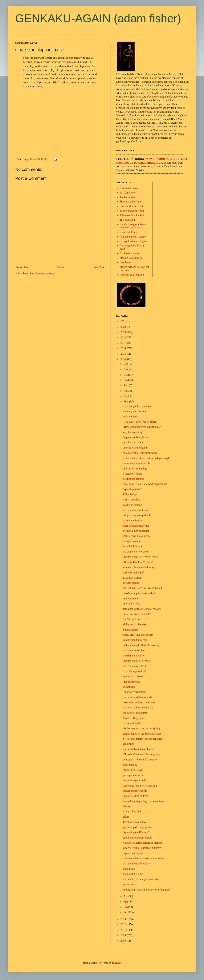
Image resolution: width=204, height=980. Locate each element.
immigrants (129, 869)
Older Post (98, 267)
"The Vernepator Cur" (135, 671)
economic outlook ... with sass (139, 702)
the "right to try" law (134, 650)
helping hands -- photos (136, 437)
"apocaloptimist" (132, 489)
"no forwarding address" (136, 796)
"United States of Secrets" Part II (141, 557)
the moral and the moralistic (138, 697)
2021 (124, 321)
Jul (125, 391)
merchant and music (134, 656)
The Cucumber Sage (131, 202)
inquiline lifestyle (132, 546)
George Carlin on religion (133, 241)
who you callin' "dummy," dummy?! (142, 848)
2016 (124, 348)
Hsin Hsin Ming (128, 232)
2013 (124, 919)
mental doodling (132, 500)
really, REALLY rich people (138, 635)
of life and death (132, 723)
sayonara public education (137, 406)
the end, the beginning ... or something (143, 801)
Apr (126, 896)
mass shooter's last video (136, 526)
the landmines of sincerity (137, 864)
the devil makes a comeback (138, 708)
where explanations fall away (139, 567)
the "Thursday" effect (134, 666)
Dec (126, 364)
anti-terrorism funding (135, 469)
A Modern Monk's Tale (132, 215)
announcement (131, 598)
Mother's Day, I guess (135, 718)
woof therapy (130, 765)
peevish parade (131, 583)
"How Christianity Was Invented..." (142, 427)
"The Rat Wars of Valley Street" (140, 422)
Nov (126, 369)
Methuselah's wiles (133, 874)
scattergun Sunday (133, 521)
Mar (126, 902)
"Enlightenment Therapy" (133, 237)
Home (61, 267)
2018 (124, 338)
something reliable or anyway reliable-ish (145, 484)
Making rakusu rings (131, 258)
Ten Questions (127, 197)
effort (126, 817)
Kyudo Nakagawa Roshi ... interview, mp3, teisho (134, 226)
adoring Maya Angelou (135, 448)
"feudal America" (132, 682)
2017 (124, 343)
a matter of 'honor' (133, 474)
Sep (126, 380)
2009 (124, 941)
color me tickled (132, 604)
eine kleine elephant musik (137, 838)
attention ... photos (133, 676)
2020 (124, 327)
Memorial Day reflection (136, 531)
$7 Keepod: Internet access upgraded (143, 739)
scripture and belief (133, 573)
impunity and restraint (135, 411)
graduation (129, 744)
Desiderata (125, 262)
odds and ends (131, 417)
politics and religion (134, 479)
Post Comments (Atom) (43, 274)
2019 (124, 332)
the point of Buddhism (135, 713)
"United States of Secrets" (137, 661)
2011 (123, 930)
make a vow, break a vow (137, 536)
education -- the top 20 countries (140, 760)
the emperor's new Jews (136, 552)
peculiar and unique (133, 442)
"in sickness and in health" (137, 614)
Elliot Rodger (130, 494)
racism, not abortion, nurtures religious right (147, 458)
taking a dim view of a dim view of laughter (146, 890)
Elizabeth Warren (132, 578)
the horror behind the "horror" (139, 749)
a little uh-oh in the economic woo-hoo (144, 858)
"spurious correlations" (135, 692)
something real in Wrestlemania (140, 786)
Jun (126, 396)
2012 (124, 924)
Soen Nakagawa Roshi (132, 211)
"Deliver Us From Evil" (132, 275)
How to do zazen (129, 188)
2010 (124, 935)
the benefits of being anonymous (140, 879)
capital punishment (133, 853)
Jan (126, 912)
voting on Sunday (132, 505)
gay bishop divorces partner (138, 827)
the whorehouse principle (137, 463)
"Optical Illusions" (133, 770)
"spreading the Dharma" (136, 832)
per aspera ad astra (133, 775)
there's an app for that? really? (139, 593)
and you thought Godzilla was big (141, 645)
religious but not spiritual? (137, 515)
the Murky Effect (132, 619)
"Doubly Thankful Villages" (138, 562)
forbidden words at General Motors (142, 609)
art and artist (130, 884)
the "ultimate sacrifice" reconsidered (142, 588)
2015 (124, 354)
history (127, 806)
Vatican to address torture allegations (143, 843)
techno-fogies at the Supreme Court (142, 734)
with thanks (129, 687)
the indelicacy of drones (136, 510)
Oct (126, 375)
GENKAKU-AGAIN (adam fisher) (98, 18)
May (126, 402)
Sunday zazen (130, 630)
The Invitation (127, 220)
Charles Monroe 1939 (131, 206)
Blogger (116, 963)
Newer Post (22, 267)
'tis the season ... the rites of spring (141, 728)
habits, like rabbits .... (135, 812)
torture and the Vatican (135, 791)
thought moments (132, 541)
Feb (126, 907)
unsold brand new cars (135, 640)
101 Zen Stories (128, 193)
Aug (126, 385)
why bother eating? (133, 432)
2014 (124, 359)
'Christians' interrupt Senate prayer (141, 754)
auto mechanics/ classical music (140, 453)
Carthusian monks (129, 253)
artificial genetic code (135, 780)
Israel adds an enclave (135, 822)
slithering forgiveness (135, 624)
